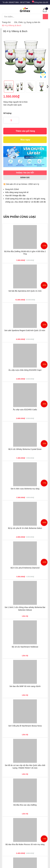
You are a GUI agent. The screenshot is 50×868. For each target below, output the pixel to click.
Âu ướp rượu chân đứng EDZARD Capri (25, 370)
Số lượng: (8, 113)
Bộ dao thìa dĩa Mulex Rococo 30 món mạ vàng (25, 844)
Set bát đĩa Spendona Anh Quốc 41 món (25, 291)
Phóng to (43, 75)
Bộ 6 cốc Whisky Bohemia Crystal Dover (25, 449)
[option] (25, 57)
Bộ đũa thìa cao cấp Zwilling (25, 805)
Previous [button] (7, 87)
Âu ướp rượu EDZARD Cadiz (25, 410)
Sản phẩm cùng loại (19, 217)
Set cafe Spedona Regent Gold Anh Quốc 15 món (25, 330)
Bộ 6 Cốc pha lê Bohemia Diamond (25, 568)
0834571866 (14, 2)
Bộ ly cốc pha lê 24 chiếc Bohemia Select (25, 528)
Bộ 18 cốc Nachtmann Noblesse (25, 647)
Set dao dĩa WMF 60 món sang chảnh (25, 686)
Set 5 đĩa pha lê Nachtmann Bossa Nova (25, 726)
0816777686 (25, 2)
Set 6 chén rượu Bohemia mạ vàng (25, 489)
